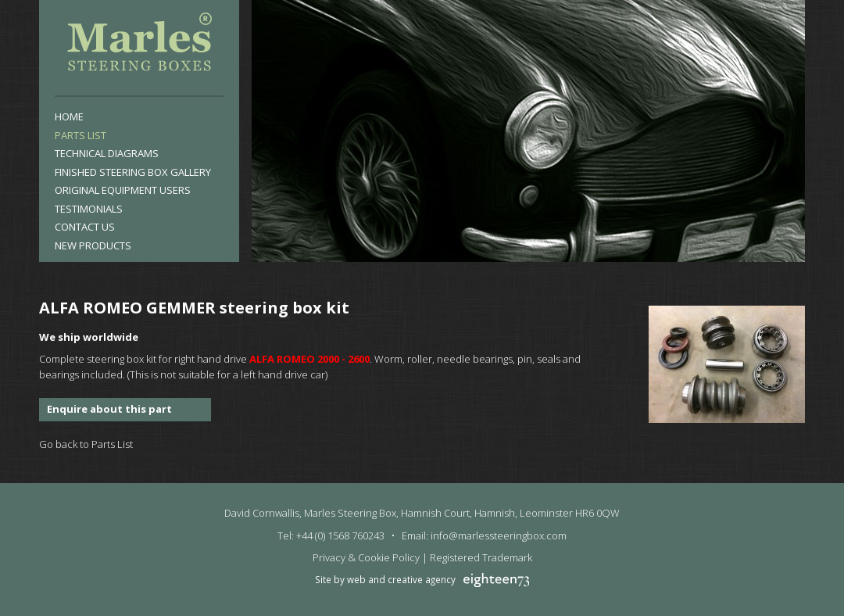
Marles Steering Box (139, 45)
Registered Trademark (481, 557)
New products (93, 245)
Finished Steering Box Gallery (133, 172)
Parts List (80, 135)
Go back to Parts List (86, 444)
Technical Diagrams (107, 153)
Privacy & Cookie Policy (366, 557)
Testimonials (89, 209)
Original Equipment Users (123, 190)
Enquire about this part (109, 409)
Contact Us (85, 227)
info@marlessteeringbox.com (499, 535)
